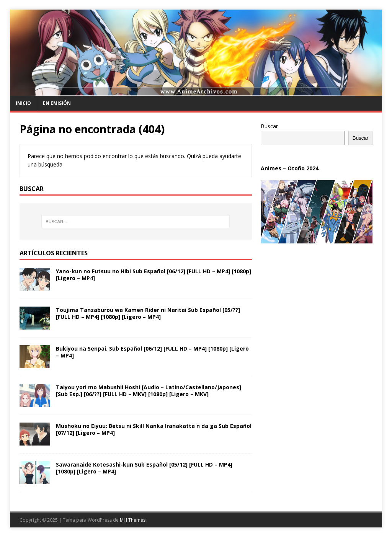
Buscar (269, 126)
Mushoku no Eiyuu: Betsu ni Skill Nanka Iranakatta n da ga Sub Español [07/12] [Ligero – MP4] (154, 429)
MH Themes (133, 520)
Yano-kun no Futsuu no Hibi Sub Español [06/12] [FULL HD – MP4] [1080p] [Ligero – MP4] (154, 275)
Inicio (23, 103)
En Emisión (57, 103)
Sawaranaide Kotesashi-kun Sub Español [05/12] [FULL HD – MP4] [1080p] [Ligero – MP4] (144, 468)
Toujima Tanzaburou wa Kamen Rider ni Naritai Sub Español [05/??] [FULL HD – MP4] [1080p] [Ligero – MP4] (148, 313)
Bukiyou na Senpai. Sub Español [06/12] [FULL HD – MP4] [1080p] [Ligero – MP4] (152, 352)
